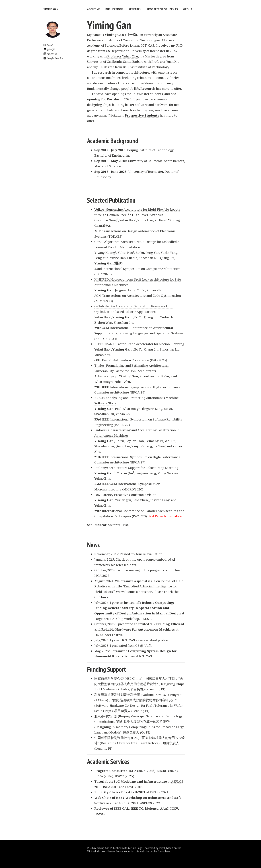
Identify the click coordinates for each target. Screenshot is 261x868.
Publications (114, 9)
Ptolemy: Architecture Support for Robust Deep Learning (136, 468)
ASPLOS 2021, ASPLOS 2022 (139, 803)
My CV (49, 50)
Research (135, 9)
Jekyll (162, 848)
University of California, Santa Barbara (115, 61)
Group (188, 9)
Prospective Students (163, 9)
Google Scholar (53, 58)
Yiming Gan (51, 9)
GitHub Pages (136, 848)
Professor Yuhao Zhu (123, 56)
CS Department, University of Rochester (136, 51)
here (168, 851)
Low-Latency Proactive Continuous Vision (125, 495)
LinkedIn (50, 54)
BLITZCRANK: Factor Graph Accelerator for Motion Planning (139, 344)
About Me (94, 9)
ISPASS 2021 (159, 792)
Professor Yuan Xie (165, 61)
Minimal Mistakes (97, 851)
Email (48, 45)
